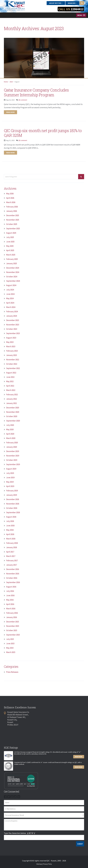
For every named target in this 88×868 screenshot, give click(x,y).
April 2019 (10, 486)
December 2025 (13, 215)
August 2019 (11, 469)
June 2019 (10, 478)
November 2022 (13, 360)
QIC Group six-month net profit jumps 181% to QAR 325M (40, 133)
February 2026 (12, 207)
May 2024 (10, 298)
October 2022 (12, 364)
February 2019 (12, 491)
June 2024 (10, 294)
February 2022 (12, 395)
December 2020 (13, 408)
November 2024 (13, 272)
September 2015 (13, 635)
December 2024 (13, 268)
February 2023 (12, 351)
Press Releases (12, 672)
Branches (72, 3)
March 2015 (11, 652)
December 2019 (13, 451)
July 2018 (10, 521)
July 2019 (10, 473)
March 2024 (11, 307)
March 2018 (11, 539)
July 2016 (10, 591)
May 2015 (10, 648)
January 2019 (12, 495)
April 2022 (10, 386)
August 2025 (11, 233)
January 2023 (12, 355)
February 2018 (12, 543)
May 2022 (10, 381)
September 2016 (13, 582)
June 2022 (10, 377)
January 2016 (12, 617)
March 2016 (11, 609)
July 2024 (10, 290)
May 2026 (10, 194)
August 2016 (11, 587)
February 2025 (12, 259)
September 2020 (13, 421)
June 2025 (10, 242)
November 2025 (13, 220)
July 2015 (10, 639)
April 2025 (10, 250)
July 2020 (10, 425)
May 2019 (10, 482)
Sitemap (39, 864)
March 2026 (11, 202)
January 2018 (12, 547)
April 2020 (10, 434)
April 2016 (10, 604)
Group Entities (56, 3)
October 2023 (12, 329)
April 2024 (10, 303)
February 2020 (12, 443)
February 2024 (12, 312)
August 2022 (11, 373)
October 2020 (12, 416)
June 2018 (10, 526)
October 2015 (12, 630)
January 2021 (12, 403)
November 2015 (13, 626)
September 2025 (13, 229)
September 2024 (13, 281)
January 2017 (12, 565)
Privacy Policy (47, 864)
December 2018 (13, 499)
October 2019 (12, 460)
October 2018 (12, 508)
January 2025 (12, 263)
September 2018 (13, 512)
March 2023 (11, 346)
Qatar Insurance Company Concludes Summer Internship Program (40, 92)
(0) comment (23, 100)
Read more (10, 112)
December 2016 (13, 569)
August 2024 (11, 285)
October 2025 (12, 224)
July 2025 (10, 237)
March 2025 (11, 255)
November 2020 (13, 412)
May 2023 (10, 342)
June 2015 (10, 643)
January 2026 (12, 211)
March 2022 (11, 390)
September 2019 (13, 464)
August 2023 (11, 338)
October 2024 (12, 277)
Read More (79, 757)
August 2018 (11, 517)
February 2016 (12, 613)
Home (6, 82)
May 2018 (10, 530)
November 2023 (13, 325)
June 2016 (10, 595)
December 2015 (13, 622)
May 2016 (10, 600)
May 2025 (10, 246)
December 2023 (13, 320)
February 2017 (12, 561)
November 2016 (13, 574)
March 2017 (11, 556)
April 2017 (10, 552)
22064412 (77, 9)
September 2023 (13, 333)
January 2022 (12, 399)
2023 (11, 82)
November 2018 (13, 504)
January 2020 (12, 447)
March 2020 (11, 438)
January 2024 (12, 316)
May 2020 (10, 429)
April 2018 (10, 534)
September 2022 (13, 368)
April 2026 (10, 198)
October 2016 (12, 578)
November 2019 (13, 456)
